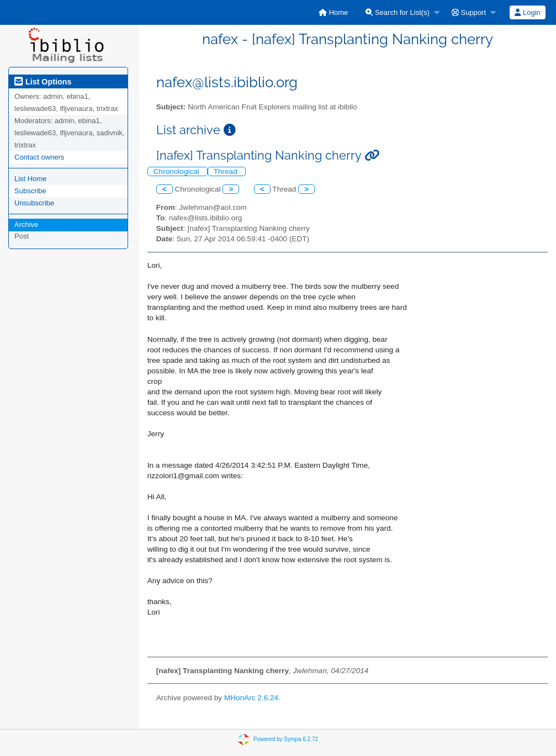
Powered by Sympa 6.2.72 (286, 739)
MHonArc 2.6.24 (251, 698)
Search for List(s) (398, 12)
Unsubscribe (34, 203)
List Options (43, 82)
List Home (31, 179)
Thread (227, 171)
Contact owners (39, 157)
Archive (26, 224)
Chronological (178, 171)
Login (527, 12)
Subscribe (30, 191)
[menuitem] (333, 12)
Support (469, 12)
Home (333, 12)
